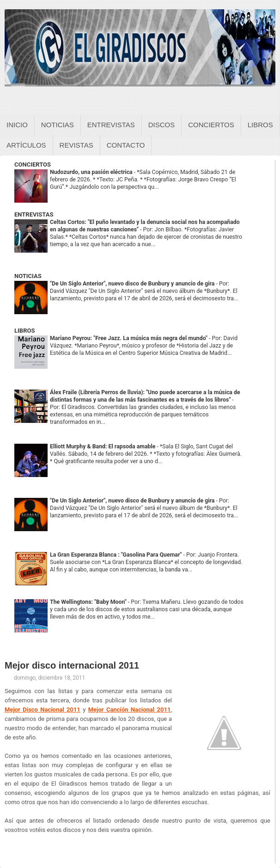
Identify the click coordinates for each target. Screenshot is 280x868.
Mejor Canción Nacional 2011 (130, 710)
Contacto (126, 145)
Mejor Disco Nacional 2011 (43, 710)
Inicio (17, 125)
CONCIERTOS (33, 164)
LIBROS (24, 331)
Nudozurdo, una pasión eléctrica (92, 172)
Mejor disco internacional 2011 (72, 665)
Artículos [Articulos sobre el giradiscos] (26, 145)
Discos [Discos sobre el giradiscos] (162, 125)
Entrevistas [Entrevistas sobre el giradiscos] (111, 125)
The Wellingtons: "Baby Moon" (89, 602)
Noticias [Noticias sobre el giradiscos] (58, 125)
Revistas (76, 145)
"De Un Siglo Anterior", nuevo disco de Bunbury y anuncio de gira (133, 284)
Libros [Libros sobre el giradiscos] (260, 125)
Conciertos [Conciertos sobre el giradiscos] (211, 125)
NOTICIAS (28, 276)
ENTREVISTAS (34, 214)
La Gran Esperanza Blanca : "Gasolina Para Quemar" (117, 555)
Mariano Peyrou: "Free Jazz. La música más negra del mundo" (129, 338)
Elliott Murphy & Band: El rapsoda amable (103, 446)
